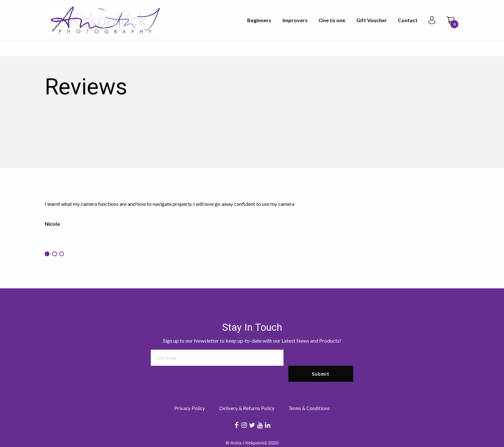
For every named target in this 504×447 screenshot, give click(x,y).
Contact (408, 20)
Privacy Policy (190, 408)
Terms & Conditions (309, 408)
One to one (332, 20)
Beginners (259, 20)
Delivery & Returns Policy (247, 408)
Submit (321, 374)
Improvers (295, 20)
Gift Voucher (372, 20)
